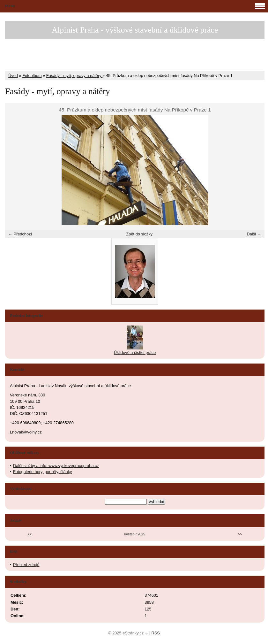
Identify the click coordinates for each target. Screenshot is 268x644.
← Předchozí (20, 234)
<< (30, 534)
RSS (156, 633)
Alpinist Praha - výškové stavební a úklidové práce (135, 30)
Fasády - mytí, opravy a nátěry (74, 76)
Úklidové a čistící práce (135, 353)
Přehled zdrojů (26, 565)
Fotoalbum (32, 76)
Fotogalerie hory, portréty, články (42, 472)
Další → (254, 234)
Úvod (13, 76)
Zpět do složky (139, 234)
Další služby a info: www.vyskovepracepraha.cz (56, 466)
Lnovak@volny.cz (26, 432)
